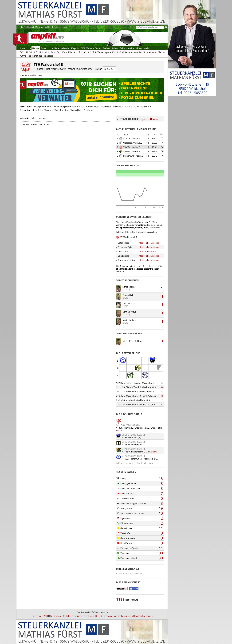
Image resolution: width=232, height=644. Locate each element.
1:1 (162, 391)
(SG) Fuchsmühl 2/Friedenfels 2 (140, 459)
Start (22, 107)
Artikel (29, 107)
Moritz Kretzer (129, 320)
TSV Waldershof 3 (132, 147)
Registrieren (57, 27)
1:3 (162, 383)
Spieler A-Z (146, 107)
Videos (74, 110)
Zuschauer (89, 110)
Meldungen (118, 107)
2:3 (162, 400)
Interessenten (92, 107)
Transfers (65, 110)
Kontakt (66, 616)
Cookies (151, 616)
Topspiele (49, 110)
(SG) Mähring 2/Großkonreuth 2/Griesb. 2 (139, 428)
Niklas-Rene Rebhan (132, 341)
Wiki (80, 110)
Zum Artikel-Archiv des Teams (35, 124)
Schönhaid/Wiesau (132, 138)
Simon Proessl (129, 287)
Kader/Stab (106, 107)
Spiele (136, 107)
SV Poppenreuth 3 (132, 151)
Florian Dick (128, 295)
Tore (57, 110)
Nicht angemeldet (43, 27)
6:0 (162, 387)
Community (46, 107)
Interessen (79, 107)
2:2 (162, 404)
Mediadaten (140, 616)
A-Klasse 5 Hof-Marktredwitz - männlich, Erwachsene (63, 69)
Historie (69, 107)
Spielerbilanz (26, 110)
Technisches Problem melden (85, 616)
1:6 (162, 396)
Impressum (37, 616)
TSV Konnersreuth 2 (135, 445)
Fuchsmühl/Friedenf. (133, 156)
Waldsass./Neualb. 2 (133, 143)
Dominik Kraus (129, 312)
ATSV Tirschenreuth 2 (135, 452)
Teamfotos (38, 110)
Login (65, 27)
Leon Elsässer (129, 303)
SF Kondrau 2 (131, 437)
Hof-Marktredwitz (28, 27)
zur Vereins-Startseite (32, 75)
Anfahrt (120, 430)
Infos (141, 243)
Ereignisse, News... (148, 119)
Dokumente (58, 107)
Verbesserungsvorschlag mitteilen (117, 616)
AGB (46, 616)
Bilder (36, 107)
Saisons (128, 107)
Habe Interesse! (152, 243)
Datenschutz (55, 616)
